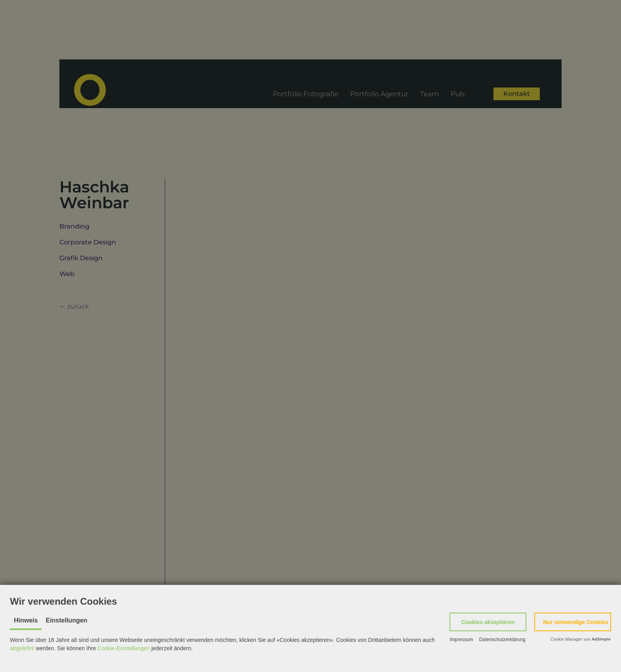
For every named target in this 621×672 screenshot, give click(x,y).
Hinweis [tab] (26, 620)
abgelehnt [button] (22, 648)
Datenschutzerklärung (502, 640)
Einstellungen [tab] (66, 620)
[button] (488, 622)
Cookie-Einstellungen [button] (124, 648)
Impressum (461, 640)
